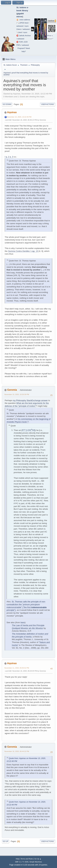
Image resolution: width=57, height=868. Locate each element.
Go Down (7, 104)
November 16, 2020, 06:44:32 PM (17, 751)
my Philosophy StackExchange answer (30, 400)
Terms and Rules (27, 859)
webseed (20, 26)
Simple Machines (36, 862)
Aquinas (12, 112)
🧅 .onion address (23, 20)
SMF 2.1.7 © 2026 (22, 862)
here (23, 622)
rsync (27, 26)
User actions (47, 104)
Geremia (12, 390)
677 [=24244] (28, 430)
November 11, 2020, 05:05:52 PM (17, 668)
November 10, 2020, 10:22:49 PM (19, 117)
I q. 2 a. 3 (9, 157)
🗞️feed (19, 32)
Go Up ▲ (38, 859)
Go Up (5, 841)
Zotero (19, 29)
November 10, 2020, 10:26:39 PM (17, 394)
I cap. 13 (23, 251)
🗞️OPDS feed (23, 23)
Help (17, 859)
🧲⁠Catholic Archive (24, 36)
